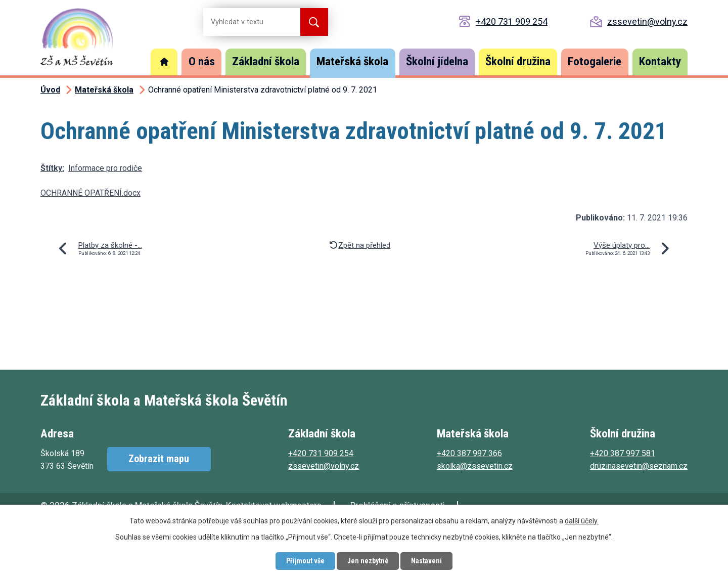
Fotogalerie (595, 61)
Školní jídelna (437, 61)
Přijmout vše (305, 561)
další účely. (582, 521)
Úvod (164, 62)
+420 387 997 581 (623, 453)
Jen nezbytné (368, 561)
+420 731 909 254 (512, 21)
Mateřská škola (352, 61)
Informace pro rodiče (105, 168)
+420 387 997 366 (469, 453)
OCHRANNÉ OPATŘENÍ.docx (90, 193)
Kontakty (660, 61)
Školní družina (518, 61)
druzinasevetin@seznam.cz (639, 466)
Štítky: (52, 168)
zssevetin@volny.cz (647, 21)
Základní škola (266, 61)
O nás (202, 61)
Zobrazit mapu (159, 459)
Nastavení (427, 561)
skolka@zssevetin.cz (475, 466)
